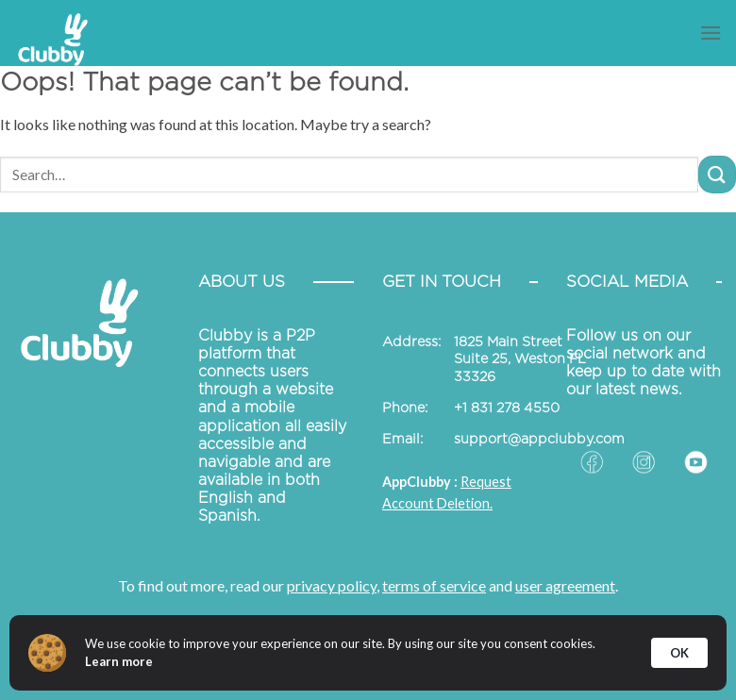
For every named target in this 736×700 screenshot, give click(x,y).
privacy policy (332, 585)
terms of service (434, 585)
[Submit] (717, 174)
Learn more (119, 661)
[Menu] (711, 33)
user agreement (565, 585)
